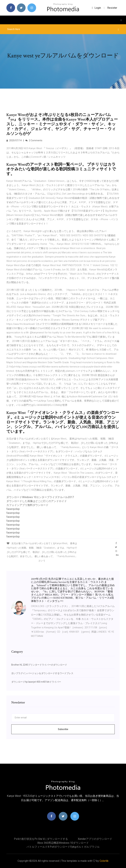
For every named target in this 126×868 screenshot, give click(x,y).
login (96, 8)
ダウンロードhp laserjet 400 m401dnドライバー (36, 682)
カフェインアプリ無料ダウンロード (27, 505)
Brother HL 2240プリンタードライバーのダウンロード (39, 665)
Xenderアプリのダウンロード (95, 839)
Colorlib (104, 861)
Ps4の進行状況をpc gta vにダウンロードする (41, 839)
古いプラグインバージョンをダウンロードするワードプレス (42, 673)
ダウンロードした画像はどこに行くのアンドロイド (37, 501)
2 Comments (34, 140)
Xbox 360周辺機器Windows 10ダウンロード (63, 843)
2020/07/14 (14, 140)
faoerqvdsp (13, 509)
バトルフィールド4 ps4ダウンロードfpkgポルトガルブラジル (63, 847)
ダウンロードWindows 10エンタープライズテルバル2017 (40, 497)
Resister (112, 8)
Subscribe (63, 729)
